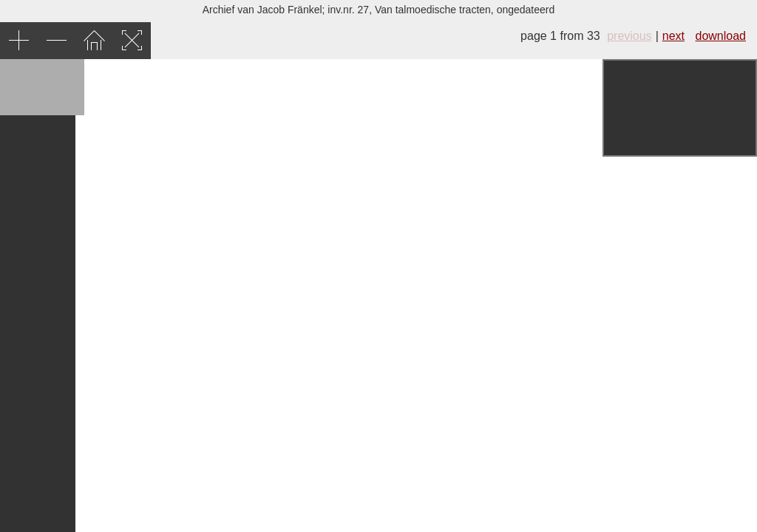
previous (629, 36)
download (721, 36)
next (673, 36)
